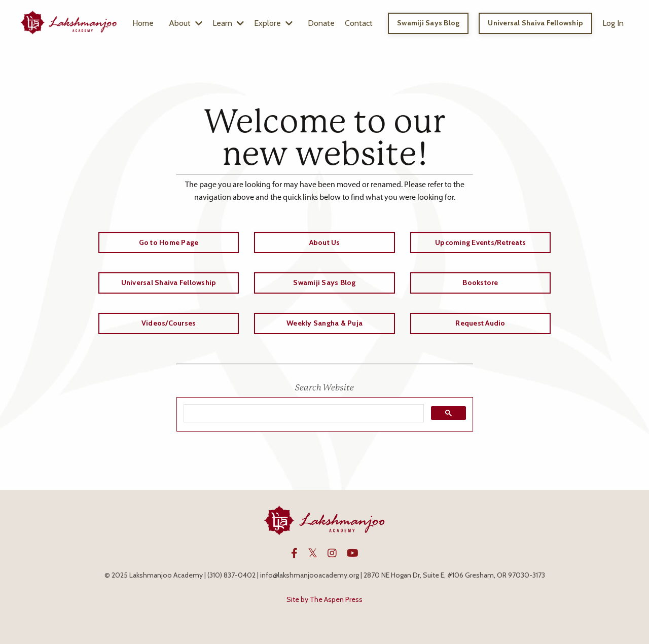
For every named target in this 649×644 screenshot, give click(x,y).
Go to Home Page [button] (169, 242)
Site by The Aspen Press (324, 599)
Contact (359, 23)
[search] (303, 414)
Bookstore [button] (480, 282)
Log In (613, 23)
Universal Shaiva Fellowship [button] (535, 23)
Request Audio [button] (480, 323)
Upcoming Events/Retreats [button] (480, 242)
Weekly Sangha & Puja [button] (324, 323)
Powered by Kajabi (324, 618)
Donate (321, 23)
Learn (228, 23)
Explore (273, 23)
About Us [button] (325, 242)
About (186, 23)
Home (143, 23)
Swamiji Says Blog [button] (428, 23)
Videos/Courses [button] (169, 323)
